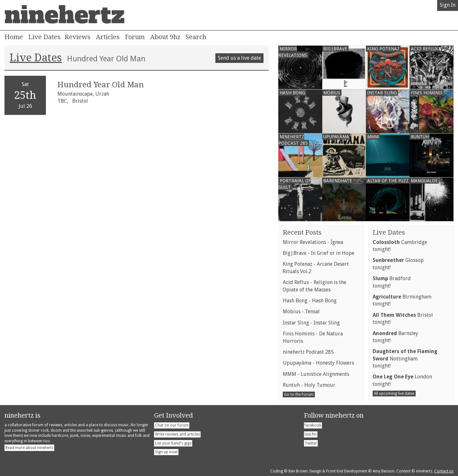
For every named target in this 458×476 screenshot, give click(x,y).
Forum (135, 37)
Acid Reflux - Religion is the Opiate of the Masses (315, 286)
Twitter (311, 443)
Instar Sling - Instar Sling (311, 323)
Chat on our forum (172, 425)
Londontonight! (402, 380)
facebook (313, 425)
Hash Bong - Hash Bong (310, 301)
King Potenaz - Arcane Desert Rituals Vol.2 (316, 268)
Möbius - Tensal (301, 312)
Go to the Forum (299, 394)
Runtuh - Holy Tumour (309, 385)
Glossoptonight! (398, 264)
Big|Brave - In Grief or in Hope (319, 253)
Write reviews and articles (177, 434)
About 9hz (165, 37)
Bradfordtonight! (392, 282)
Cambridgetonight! (400, 246)
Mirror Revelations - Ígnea (313, 242)
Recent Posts (302, 232)
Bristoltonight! (403, 319)
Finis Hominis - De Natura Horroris (313, 337)
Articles (108, 37)
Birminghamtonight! (402, 300)
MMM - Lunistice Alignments (316, 374)
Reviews (78, 37)
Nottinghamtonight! (405, 359)
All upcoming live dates (394, 394)
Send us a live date (239, 58)
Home (14, 37)
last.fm (311, 434)
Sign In (448, 5)
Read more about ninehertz (30, 448)
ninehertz (65, 15)
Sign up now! (166, 452)
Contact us (444, 471)
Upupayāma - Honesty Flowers (318, 363)
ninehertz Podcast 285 (308, 352)
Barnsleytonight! (395, 337)
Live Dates (44, 37)
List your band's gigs (173, 443)
